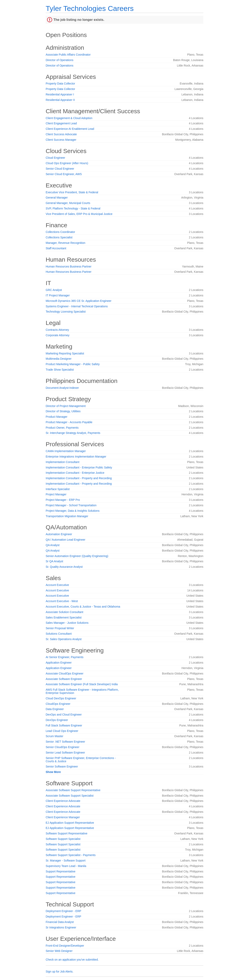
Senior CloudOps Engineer (63, 747)
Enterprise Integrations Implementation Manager (76, 457)
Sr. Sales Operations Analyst (64, 639)
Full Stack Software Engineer (64, 725)
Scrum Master (54, 736)
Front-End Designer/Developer (65, 946)
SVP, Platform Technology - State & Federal (73, 208)
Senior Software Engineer (62, 766)
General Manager (57, 198)
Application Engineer (59, 663)
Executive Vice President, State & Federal (72, 192)
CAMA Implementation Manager (66, 451)
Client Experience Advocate (63, 801)
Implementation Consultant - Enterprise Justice (75, 473)
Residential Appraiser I (60, 94)
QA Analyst (53, 545)
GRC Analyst (54, 290)
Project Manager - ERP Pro (63, 500)
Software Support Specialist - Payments (71, 855)
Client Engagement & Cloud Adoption (69, 118)
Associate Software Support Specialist (70, 796)
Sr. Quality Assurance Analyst (64, 567)
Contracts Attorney (57, 330)
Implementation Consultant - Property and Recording (79, 478)
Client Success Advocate (61, 134)
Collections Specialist (59, 237)
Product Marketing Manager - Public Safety (73, 364)
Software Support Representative (66, 833)
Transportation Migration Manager (67, 516)
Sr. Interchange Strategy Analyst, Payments (73, 433)
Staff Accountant (56, 248)
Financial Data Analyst (60, 922)
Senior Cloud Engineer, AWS (64, 174)
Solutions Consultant (59, 634)
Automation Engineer (59, 534)
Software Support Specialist (63, 839)
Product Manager (56, 417)
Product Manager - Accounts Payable (69, 422)
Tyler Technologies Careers (90, 8)
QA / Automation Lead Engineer (65, 540)
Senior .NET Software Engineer (65, 742)
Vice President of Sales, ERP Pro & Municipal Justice (79, 214)
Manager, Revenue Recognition (65, 243)
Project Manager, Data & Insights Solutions (73, 511)
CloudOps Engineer (58, 704)
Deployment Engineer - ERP (63, 911)
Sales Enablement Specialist (64, 617)
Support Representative (61, 871)
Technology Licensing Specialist (66, 312)
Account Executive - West (62, 601)
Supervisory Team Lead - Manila (66, 866)
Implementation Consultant (63, 462)
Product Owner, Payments (62, 428)
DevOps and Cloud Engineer (64, 715)
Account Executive (57, 585)
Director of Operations (60, 60)
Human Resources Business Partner (69, 266)
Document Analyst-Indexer (62, 388)
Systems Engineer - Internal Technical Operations (77, 306)
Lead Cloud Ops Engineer (62, 731)
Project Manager (56, 494)
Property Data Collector (60, 84)
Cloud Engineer (55, 158)
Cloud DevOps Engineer (61, 698)
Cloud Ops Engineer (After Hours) (67, 163)
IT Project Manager (58, 295)
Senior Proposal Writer (60, 628)
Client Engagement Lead (61, 123)
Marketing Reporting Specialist (65, 353)
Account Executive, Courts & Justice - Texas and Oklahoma (83, 607)
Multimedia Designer (59, 359)
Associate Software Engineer (64, 679)
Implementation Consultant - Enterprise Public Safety (79, 467)
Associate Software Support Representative (73, 790)
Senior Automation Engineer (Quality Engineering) (77, 556)
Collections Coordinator (60, 232)
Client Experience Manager (63, 817)
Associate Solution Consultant (64, 612)
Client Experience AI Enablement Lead (70, 129)
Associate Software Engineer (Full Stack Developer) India (82, 684)
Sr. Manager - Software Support (66, 861)
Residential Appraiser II (60, 100)
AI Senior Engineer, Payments (65, 657)
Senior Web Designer (59, 951)
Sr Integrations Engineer (61, 927)
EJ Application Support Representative (70, 823)
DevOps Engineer (57, 720)
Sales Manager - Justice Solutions (67, 623)
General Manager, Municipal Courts (68, 203)
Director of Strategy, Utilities (63, 411)
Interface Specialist (58, 489)
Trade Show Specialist (60, 370)
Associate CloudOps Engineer (65, 673)
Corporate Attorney (58, 335)
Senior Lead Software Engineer (65, 753)
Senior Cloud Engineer (60, 169)
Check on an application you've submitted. (72, 960)
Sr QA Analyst (54, 561)
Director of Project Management (66, 406)
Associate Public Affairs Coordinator (68, 55)
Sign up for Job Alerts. (60, 972)
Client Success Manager (61, 140)
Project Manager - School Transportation (71, 505)
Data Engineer (55, 709)
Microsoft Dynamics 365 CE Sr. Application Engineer (79, 301)
